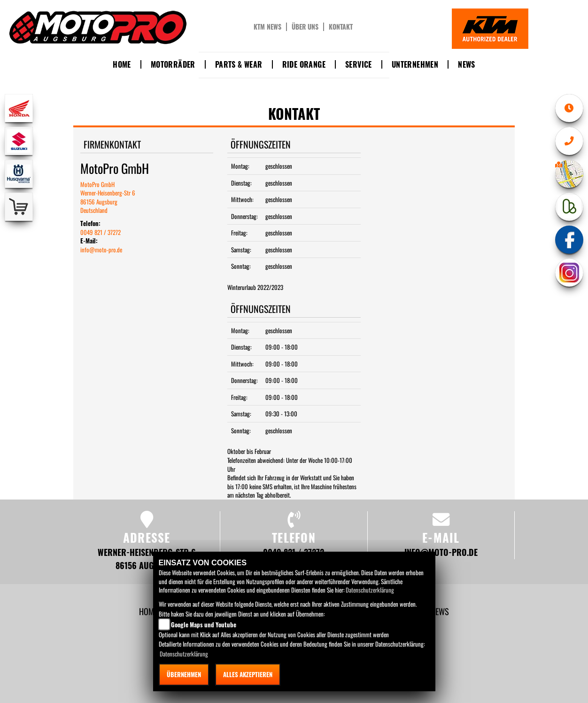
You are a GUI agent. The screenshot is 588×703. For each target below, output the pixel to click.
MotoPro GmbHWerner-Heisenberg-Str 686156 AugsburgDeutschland (108, 197)
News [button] (467, 64)
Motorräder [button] (173, 64)
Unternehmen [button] (415, 64)
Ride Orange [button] (304, 64)
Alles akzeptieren (248, 674)
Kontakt (341, 27)
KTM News (267, 27)
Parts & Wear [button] (239, 64)
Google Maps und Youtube (204, 625)
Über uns (305, 27)
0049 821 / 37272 (101, 232)
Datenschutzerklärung (370, 590)
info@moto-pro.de (101, 250)
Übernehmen (184, 674)
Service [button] (359, 64)
